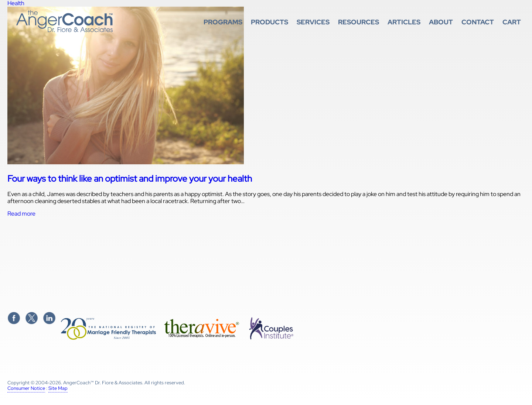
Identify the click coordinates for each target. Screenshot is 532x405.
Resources (359, 22)
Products (270, 22)
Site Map (58, 388)
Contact (478, 22)
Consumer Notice (26, 388)
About (441, 22)
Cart (512, 22)
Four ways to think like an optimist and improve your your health (130, 179)
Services (313, 22)
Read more (21, 214)
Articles (404, 22)
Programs (223, 22)
